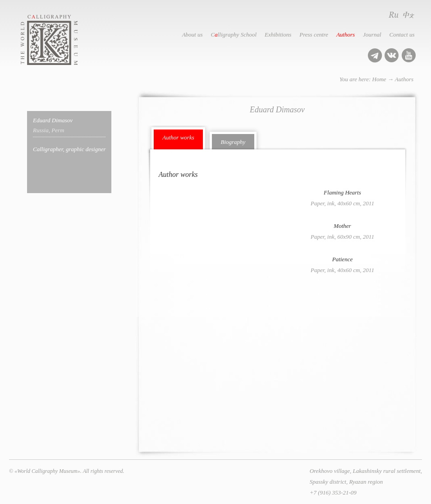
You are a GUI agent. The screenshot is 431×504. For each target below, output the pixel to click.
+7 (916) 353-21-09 (333, 492)
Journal (372, 35)
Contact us (402, 35)
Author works (178, 137)
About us (193, 35)
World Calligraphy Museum (59, 40)
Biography (233, 142)
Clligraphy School (234, 35)
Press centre (314, 35)
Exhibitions (278, 35)
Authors (346, 35)
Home (379, 79)
